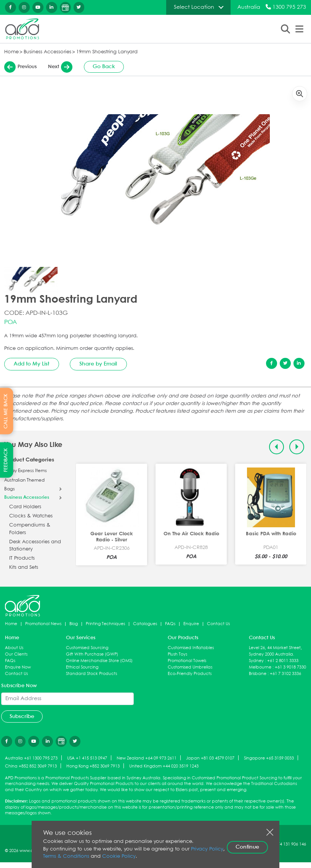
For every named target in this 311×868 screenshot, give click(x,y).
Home (11, 52)
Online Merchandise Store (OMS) (99, 661)
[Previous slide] (277, 447)
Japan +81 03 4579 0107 (210, 758)
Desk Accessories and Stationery (35, 546)
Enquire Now (18, 667)
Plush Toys (177, 654)
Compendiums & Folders (30, 529)
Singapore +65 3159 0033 (269, 758)
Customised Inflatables (191, 648)
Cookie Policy (119, 856)
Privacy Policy (207, 849)
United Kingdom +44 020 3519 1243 (164, 766)
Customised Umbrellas (190, 667)
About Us (14, 648)
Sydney (256, 661)
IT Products (22, 558)
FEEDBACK (6, 460)
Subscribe (22, 716)
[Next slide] (297, 447)
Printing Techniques (105, 624)
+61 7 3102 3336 (285, 674)
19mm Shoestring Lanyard (107, 52)
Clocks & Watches (31, 516)
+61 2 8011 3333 (283, 661)
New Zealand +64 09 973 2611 (147, 758)
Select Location (194, 7)
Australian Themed (24, 480)
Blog (74, 624)
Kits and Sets (24, 567)
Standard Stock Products (91, 674)
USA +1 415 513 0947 (87, 758)
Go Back (104, 67)
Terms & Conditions (66, 856)
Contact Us (218, 624)
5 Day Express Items (26, 471)
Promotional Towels (187, 661)
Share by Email (98, 364)
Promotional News (43, 624)
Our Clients (16, 654)
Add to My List (31, 364)
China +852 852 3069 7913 (31, 766)
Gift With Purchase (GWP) (92, 654)
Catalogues (145, 624)
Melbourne (260, 667)
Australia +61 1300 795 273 (31, 758)
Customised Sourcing (87, 648)
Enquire (191, 624)
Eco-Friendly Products (190, 674)
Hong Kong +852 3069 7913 (93, 766)
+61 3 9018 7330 (290, 667)
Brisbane (258, 674)
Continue (247, 847)
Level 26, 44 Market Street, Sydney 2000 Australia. (275, 651)
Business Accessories (47, 52)
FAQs (170, 624)
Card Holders (25, 507)
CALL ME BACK (6, 411)
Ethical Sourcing (82, 667)
